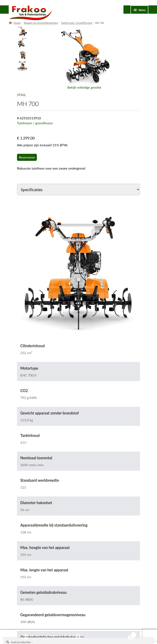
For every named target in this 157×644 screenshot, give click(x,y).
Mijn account (26, 637)
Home (17, 23)
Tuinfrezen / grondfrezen (77, 23)
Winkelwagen (120, 634)
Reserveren (27, 157)
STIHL (21, 95)
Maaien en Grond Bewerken (41, 23)
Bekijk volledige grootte (84, 87)
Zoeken (79, 637)
